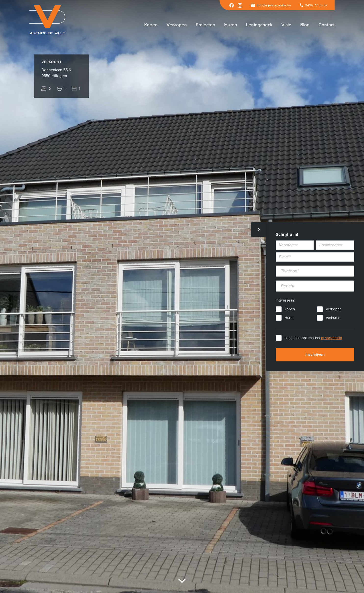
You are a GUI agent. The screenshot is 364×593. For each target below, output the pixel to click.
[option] (182, 296)
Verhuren (333, 318)
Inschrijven (315, 355)
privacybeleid (332, 338)
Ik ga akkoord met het (313, 338)
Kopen (290, 309)
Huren (289, 318)
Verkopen (334, 309)
